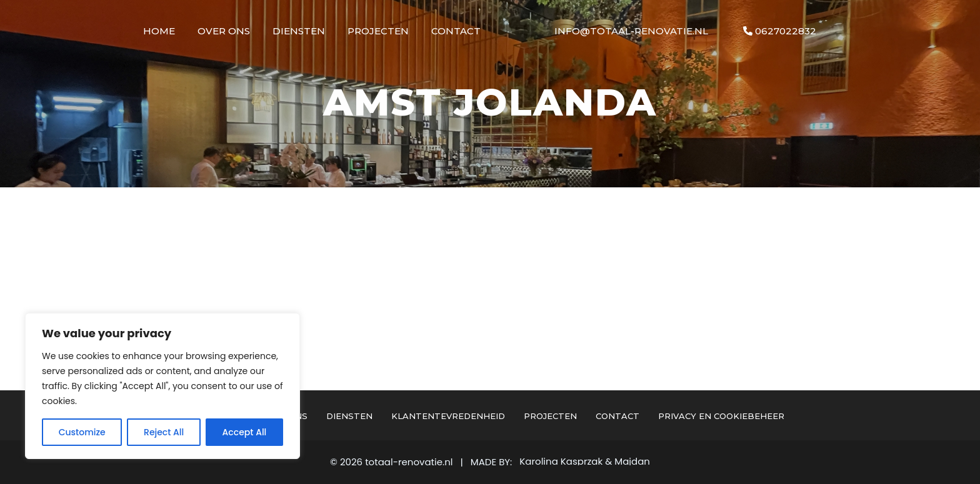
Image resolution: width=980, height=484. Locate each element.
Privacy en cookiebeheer (721, 416)
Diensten (299, 31)
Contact (456, 31)
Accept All (245, 432)
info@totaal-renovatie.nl (631, 31)
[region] (162, 386)
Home (159, 31)
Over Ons (224, 31)
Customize (82, 432)
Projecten (378, 31)
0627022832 (780, 31)
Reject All (164, 432)
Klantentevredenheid (448, 416)
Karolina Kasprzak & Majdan (585, 462)
